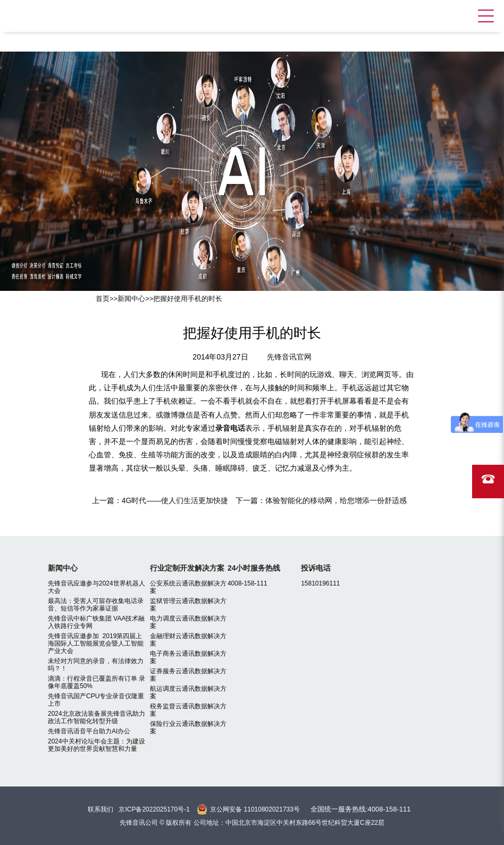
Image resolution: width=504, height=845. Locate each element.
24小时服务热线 (254, 568)
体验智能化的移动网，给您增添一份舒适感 (336, 500)
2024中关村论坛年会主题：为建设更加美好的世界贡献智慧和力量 (96, 745)
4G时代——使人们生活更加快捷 (175, 500)
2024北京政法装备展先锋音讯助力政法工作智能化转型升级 (96, 717)
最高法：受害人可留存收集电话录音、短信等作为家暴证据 (96, 605)
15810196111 (320, 583)
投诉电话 (316, 568)
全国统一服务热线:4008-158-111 (361, 809)
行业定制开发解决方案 (187, 568)
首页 (103, 299)
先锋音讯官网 (289, 357)
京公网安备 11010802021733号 (255, 809)
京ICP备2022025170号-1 (154, 809)
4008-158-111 (247, 583)
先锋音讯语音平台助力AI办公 (89, 731)
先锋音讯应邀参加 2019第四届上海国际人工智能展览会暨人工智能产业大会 (96, 643)
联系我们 (100, 809)
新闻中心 (131, 299)
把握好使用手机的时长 (188, 299)
